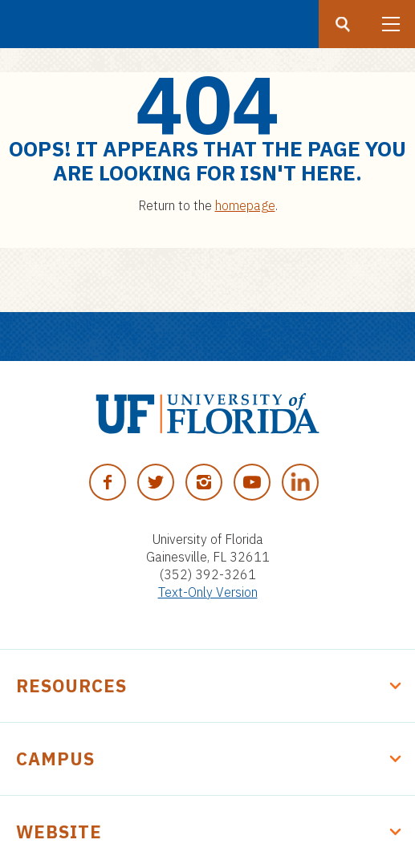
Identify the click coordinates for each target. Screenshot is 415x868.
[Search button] (343, 24)
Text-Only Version (208, 592)
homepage (245, 205)
